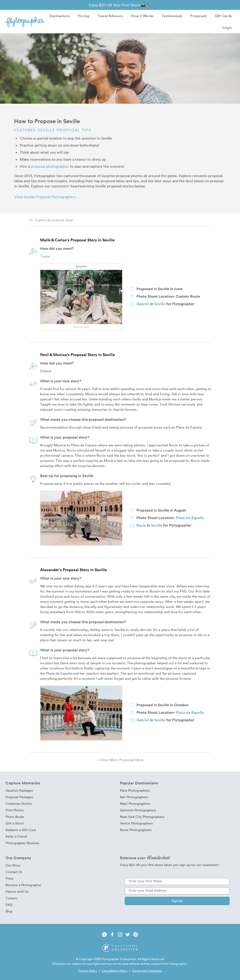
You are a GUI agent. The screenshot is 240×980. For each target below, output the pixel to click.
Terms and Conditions (147, 971)
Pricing (84, 16)
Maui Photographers (135, 803)
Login (227, 27)
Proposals (198, 16)
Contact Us (14, 872)
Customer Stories (19, 803)
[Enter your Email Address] (177, 891)
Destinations (60, 16)
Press (10, 878)
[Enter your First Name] (177, 881)
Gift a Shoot (15, 823)
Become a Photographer (23, 885)
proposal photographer (50, 166)
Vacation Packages (19, 790)
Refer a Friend (16, 836)
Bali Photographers (134, 797)
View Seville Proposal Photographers (45, 197)
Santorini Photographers (138, 810)
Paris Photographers (135, 790)
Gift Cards (223, 16)
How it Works (142, 16)
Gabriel (143, 304)
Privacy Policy (88, 971)
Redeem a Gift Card (21, 830)
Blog (9, 911)
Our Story (13, 865)
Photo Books (15, 817)
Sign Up (177, 901)
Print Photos (15, 810)
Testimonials (172, 16)
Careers (12, 898)
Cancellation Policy (115, 971)
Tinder (45, 256)
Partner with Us (17, 891)
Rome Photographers (136, 830)
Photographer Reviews (22, 843)
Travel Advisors (110, 16)
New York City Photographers (142, 817)
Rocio (141, 525)
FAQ (9, 905)
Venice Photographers (136, 823)
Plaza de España (190, 518)
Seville (160, 304)
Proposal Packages (19, 797)
